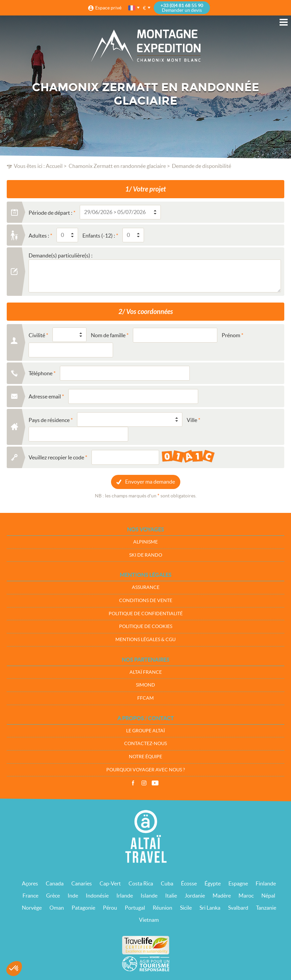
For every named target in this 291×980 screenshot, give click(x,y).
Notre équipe (145, 757)
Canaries (82, 883)
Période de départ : (50, 213)
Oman (57, 908)
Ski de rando (146, 555)
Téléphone (41, 373)
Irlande (125, 896)
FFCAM (145, 698)
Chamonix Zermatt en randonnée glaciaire (117, 166)
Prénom (231, 335)
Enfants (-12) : (99, 236)
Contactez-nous (145, 743)
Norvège (32, 908)
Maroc (246, 896)
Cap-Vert (110, 883)
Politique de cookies (146, 626)
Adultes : (39, 236)
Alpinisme (145, 542)
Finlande (266, 883)
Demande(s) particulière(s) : (61, 255)
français (132, 8)
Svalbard (238, 908)
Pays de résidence (49, 420)
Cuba (167, 883)
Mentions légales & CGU (145, 639)
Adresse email (45, 396)
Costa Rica (141, 883)
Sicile (186, 908)
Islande (149, 896)
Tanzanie (266, 908)
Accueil (54, 166)
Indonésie (97, 896)
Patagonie (83, 908)
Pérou (110, 908)
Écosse (189, 883)
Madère (222, 896)
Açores (30, 883)
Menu (284, 22)
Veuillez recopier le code (56, 457)
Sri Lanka (210, 908)
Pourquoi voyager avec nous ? (146, 770)
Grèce (53, 896)
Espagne (238, 883)
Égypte (213, 883)
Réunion (162, 908)
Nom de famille (108, 335)
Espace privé (108, 8)
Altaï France (146, 672)
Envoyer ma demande (150, 482)
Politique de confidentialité (146, 614)
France (30, 896)
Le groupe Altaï (145, 731)
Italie (171, 896)
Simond (145, 685)
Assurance (146, 587)
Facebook (133, 783)
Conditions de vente (146, 600)
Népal (268, 896)
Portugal (135, 908)
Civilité (37, 335)
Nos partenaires (146, 660)
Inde (73, 896)
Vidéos (155, 783)
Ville (192, 420)
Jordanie (195, 896)
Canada (55, 883)
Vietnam (149, 920)
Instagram (144, 783)
